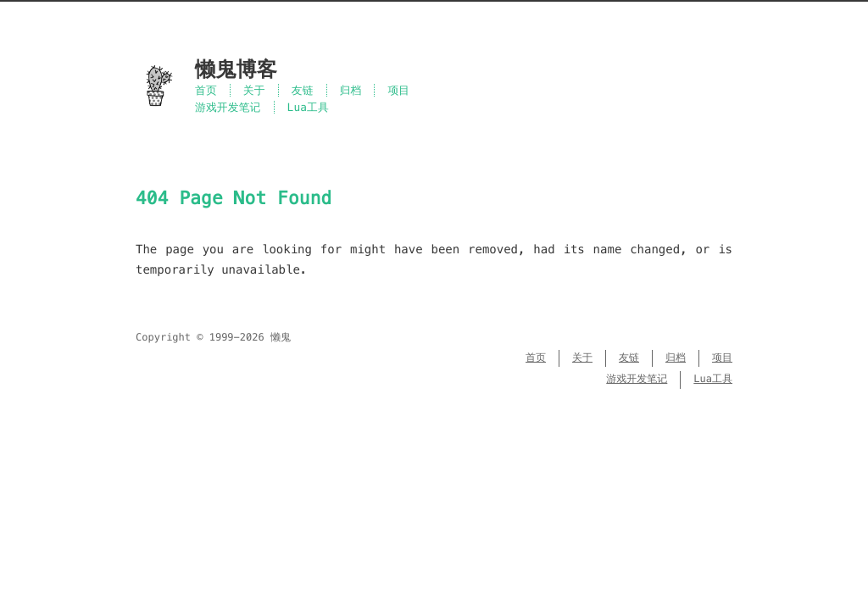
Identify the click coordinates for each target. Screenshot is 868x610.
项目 (398, 90)
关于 (254, 90)
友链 (303, 90)
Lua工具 (308, 107)
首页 (206, 90)
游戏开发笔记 (228, 107)
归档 (351, 90)
